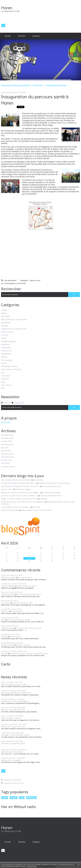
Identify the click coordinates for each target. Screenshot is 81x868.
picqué (5, 798)
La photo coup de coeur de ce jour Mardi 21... (19, 496)
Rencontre (5, 379)
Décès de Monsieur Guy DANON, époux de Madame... (23, 502)
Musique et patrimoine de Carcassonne (55, 483)
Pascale (4, 653)
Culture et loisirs (7, 332)
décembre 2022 (7, 454)
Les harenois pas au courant (19, 620)
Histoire (4, 357)
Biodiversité (6, 323)
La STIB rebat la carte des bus (29, 594)
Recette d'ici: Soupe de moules (13, 726)
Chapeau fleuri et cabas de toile (14, 329)
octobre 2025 (6, 441)
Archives (22, 36)
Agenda (4, 313)
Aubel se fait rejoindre (10, 510)
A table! (4, 310)
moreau (4, 636)
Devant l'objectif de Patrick (51, 496)
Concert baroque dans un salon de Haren (16, 85)
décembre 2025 (7, 435)
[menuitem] (8, 36)
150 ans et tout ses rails (23, 603)
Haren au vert (35, 280)
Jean (3, 620)
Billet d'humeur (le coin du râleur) (14, 320)
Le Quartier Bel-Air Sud (52, 486)
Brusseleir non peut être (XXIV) (13, 710)
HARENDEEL (6, 354)
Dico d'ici (5, 335)
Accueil (8, 36)
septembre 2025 (8, 445)
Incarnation (39, 480)
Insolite (4, 363)
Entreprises (5, 345)
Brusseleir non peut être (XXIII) (13, 743)
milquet (14, 798)
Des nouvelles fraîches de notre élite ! (16, 480)
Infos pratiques (7, 360)
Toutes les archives (8, 467)
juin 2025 (5, 448)
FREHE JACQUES (8, 594)
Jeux (3, 373)
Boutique (5, 326)
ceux (22, 798)
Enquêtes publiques (9, 341)
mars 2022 (5, 463)
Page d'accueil (38, 85)
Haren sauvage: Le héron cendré (14, 684)
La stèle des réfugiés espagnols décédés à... (18, 483)
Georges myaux (7, 645)
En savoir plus (32, 866)
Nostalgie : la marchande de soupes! (15, 735)
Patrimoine (5, 376)
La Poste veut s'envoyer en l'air (29, 628)
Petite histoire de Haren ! (27, 586)
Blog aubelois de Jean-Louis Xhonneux (37, 510)
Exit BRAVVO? (17, 611)
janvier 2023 (6, 451)
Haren (7, 7)
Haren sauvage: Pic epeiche (12, 752)
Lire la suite (6, 422)
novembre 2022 (7, 457)
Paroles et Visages (23, 489)
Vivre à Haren (6, 385)
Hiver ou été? (16, 636)
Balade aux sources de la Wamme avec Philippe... (20, 492)
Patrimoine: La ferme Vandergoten (15, 701)
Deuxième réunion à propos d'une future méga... (30, 653)
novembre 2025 (7, 438)
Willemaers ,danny (8, 577)
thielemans (31, 798)
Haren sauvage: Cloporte (11, 718)
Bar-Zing (36, 507)
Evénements (6, 348)
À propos (36, 36)
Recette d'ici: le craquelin (11, 760)
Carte (6, 664)
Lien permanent (9, 280)
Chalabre (44, 499)
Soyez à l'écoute (23, 645)
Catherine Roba (7, 628)
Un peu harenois (25, 577)
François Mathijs (8, 586)
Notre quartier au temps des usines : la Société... (20, 486)
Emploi (4, 338)
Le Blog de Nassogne (52, 492)
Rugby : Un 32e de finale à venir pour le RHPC (19, 499)
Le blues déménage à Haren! (56, 85)
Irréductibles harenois (10, 366)
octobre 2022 (6, 460)
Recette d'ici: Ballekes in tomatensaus (16, 693)
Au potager (5, 316)
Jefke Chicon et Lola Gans (11, 370)
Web (3, 388)
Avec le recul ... (7, 489)
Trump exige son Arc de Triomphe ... (15, 507)
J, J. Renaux (5, 603)
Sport (3, 382)
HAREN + (5, 611)
